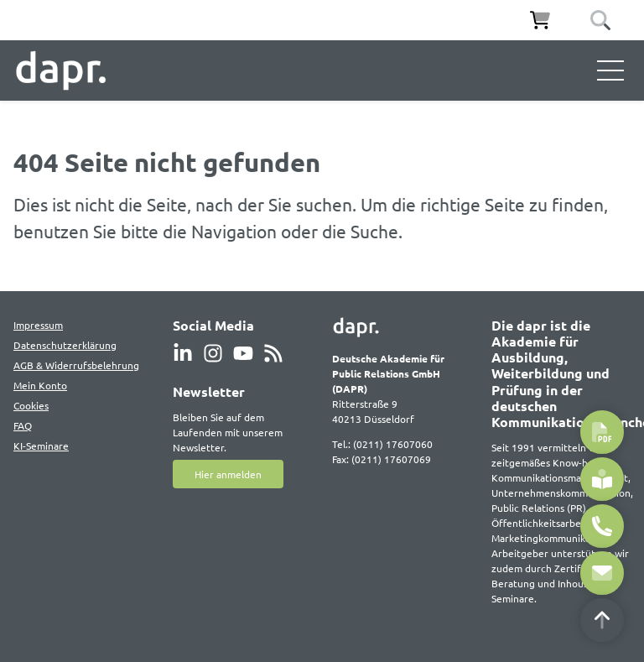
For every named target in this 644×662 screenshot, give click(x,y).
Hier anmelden (228, 474)
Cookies (31, 405)
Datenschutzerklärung (65, 345)
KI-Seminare (41, 446)
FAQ (23, 425)
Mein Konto (40, 385)
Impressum (38, 325)
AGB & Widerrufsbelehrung (76, 365)
